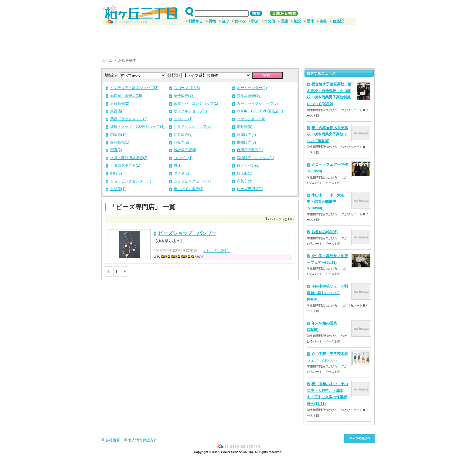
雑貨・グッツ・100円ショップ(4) (137, 127)
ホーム (107, 60)
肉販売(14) (119, 134)
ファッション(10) (251, 119)
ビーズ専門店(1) (250, 189)
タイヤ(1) (181, 173)
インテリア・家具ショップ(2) (134, 88)
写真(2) (116, 150)
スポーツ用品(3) (187, 88)
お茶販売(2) (120, 103)
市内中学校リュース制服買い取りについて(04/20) (327, 293)
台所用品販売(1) (250, 150)
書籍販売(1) (120, 142)
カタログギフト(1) (125, 165)
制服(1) (116, 173)
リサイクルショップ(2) (192, 127)
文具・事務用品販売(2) (129, 158)
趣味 (323, 21)
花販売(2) (181, 142)
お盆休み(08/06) (325, 232)
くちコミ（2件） (217, 251)
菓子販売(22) (184, 96)
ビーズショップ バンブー (187, 233)
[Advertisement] (238, 39)
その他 (270, 21)
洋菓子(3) (245, 181)
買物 (212, 21)
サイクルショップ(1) (190, 111)
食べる (240, 21)
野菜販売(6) (183, 134)
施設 (297, 21)
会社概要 (113, 440)
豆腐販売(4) (246, 134)
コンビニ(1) (183, 158)
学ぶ (255, 21)
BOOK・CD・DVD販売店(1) (260, 111)
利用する (195, 21)
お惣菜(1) (118, 189)
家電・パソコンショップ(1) (196, 103)
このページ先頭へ (359, 439)
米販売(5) (245, 127)
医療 (284, 21)
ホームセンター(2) (252, 88)
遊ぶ (225, 21)
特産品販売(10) (249, 96)
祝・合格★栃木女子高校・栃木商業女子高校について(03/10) (327, 134)
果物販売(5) (246, 142)
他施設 (338, 21)
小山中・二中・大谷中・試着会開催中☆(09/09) (326, 202)
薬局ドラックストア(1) (129, 119)
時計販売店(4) (185, 150)
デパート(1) (183, 119)
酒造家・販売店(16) (126, 96)
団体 (310, 21)
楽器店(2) (118, 111)
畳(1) (178, 165)
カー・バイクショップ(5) (257, 103)
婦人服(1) (245, 173)
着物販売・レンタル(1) (255, 158)
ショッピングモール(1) (192, 181)
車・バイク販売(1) (189, 189)
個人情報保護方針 (143, 440)
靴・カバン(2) (248, 165)
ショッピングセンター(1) (131, 181)
